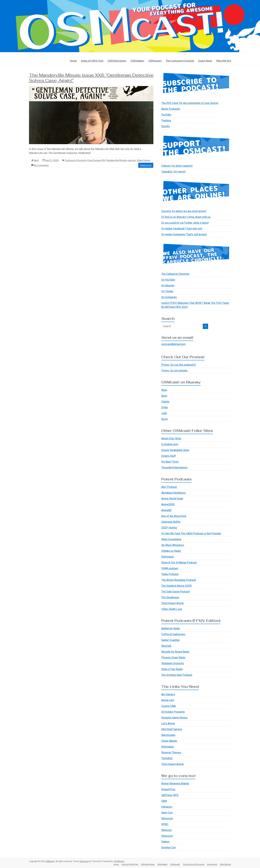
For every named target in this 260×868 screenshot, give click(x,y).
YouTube (166, 115)
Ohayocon (167, 836)
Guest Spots (205, 61)
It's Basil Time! (170, 462)
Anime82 (166, 510)
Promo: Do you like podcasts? (179, 365)
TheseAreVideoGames (174, 468)
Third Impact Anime (173, 603)
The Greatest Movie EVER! (177, 586)
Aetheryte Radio (171, 628)
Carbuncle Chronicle (76, 160)
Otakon (165, 842)
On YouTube (168, 280)
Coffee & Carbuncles (173, 634)
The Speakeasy (170, 597)
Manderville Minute (116, 160)
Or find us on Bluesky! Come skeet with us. (186, 217)
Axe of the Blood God (174, 516)
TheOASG (167, 758)
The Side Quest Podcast (176, 592)
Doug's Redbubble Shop (175, 450)
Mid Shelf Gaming (172, 729)
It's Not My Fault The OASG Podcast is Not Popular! (191, 533)
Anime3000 (168, 504)
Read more (146, 165)
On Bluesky (168, 286)
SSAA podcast (170, 568)
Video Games (143, 160)
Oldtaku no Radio (171, 551)
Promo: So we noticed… (175, 371)
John (164, 413)
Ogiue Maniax (169, 741)
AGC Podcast (169, 487)
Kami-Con (167, 813)
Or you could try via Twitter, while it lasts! (185, 223)
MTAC (165, 824)
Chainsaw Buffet (171, 522)
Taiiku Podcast (170, 574)
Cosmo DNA (168, 706)
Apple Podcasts (171, 109)
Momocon (167, 818)
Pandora (166, 120)
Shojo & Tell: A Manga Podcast (179, 563)
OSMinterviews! (117, 61)
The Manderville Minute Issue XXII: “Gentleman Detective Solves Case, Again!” (91, 78)
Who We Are (224, 61)
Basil (36, 160)
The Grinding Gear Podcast (177, 675)
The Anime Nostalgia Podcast (179, 580)
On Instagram (169, 297)
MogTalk (166, 646)
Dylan (165, 407)
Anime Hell (168, 700)
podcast (132, 160)
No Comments (41, 165)
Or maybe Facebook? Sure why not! (182, 229)
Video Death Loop (172, 609)
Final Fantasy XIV (96, 160)
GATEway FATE (170, 795)
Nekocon (166, 830)
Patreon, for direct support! (177, 166)
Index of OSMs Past (92, 61)
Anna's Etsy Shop (171, 438)
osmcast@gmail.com (173, 344)
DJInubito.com (170, 444)
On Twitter (167, 291)
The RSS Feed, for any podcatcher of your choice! (190, 103)
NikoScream (168, 735)
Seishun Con (169, 847)
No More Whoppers (173, 545)
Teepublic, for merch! (174, 172)
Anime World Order (172, 499)
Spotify (166, 126)
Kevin (165, 419)
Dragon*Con (168, 789)
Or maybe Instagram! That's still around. (184, 234)
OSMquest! (155, 61)
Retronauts (168, 557)
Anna (164, 390)
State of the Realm (172, 669)
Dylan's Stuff (169, 456)
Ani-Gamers (168, 694)
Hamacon (167, 807)
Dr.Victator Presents (173, 712)
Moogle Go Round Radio (175, 652)
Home (73, 61)
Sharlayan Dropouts (173, 663)
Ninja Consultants (171, 539)
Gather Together (171, 640)
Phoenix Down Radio (173, 658)
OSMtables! (137, 61)
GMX (164, 801)
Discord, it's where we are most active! (184, 211)
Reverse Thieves (171, 753)
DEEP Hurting (169, 528)
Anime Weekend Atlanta (175, 784)
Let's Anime (168, 723)
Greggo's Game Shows (174, 718)
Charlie (165, 402)
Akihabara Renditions (174, 493)
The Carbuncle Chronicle (180, 61)
